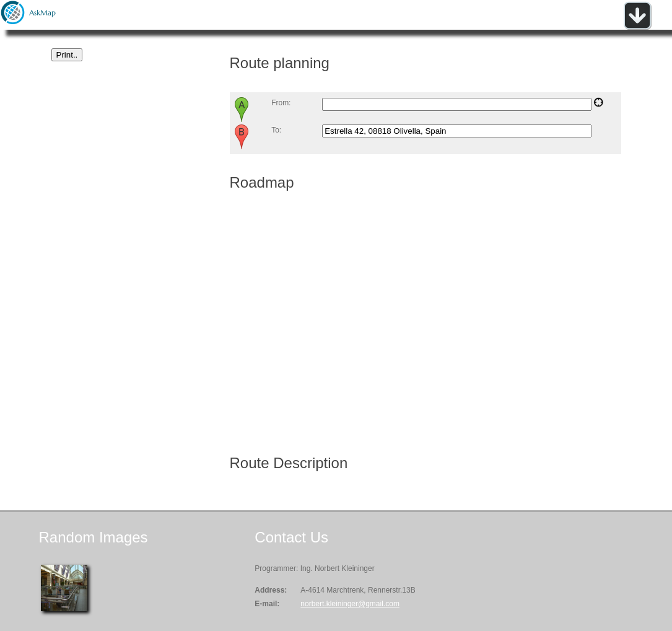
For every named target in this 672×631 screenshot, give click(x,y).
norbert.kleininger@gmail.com (350, 604)
